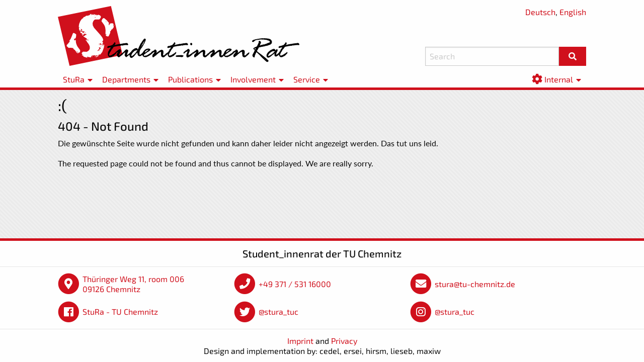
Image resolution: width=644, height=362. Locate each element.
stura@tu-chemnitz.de (475, 284)
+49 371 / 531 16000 (295, 284)
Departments (126, 79)
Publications (190, 79)
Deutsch (540, 12)
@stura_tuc (278, 311)
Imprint (300, 341)
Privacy (344, 341)
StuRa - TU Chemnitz (120, 311)
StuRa (74, 79)
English (573, 12)
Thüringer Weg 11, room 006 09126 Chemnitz (133, 284)
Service (307, 79)
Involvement (253, 79)
